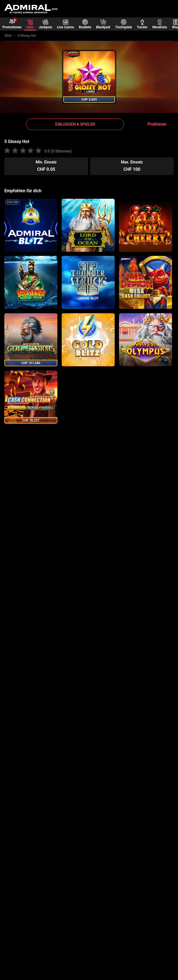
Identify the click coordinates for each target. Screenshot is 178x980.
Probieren (157, 124)
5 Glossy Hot (27, 36)
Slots (8, 36)
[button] (75, 124)
